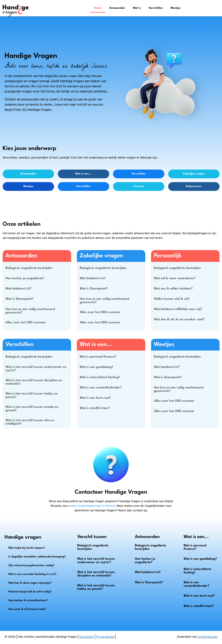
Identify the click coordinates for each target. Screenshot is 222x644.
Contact (139, 186)
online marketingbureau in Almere (92, 506)
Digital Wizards (208, 637)
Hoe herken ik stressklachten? (28, 601)
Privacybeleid (105, 637)
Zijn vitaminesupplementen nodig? (31, 565)
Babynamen (194, 186)
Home (98, 8)
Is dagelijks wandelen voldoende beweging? (37, 557)
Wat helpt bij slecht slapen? (27, 548)
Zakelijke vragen (194, 174)
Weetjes (176, 8)
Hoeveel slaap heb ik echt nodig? (30, 592)
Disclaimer (87, 637)
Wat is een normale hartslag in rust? (32, 574)
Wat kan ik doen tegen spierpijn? (30, 583)
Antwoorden (117, 8)
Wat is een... (83, 174)
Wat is (137, 8)
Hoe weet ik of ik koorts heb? (27, 609)
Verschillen (156, 8)
